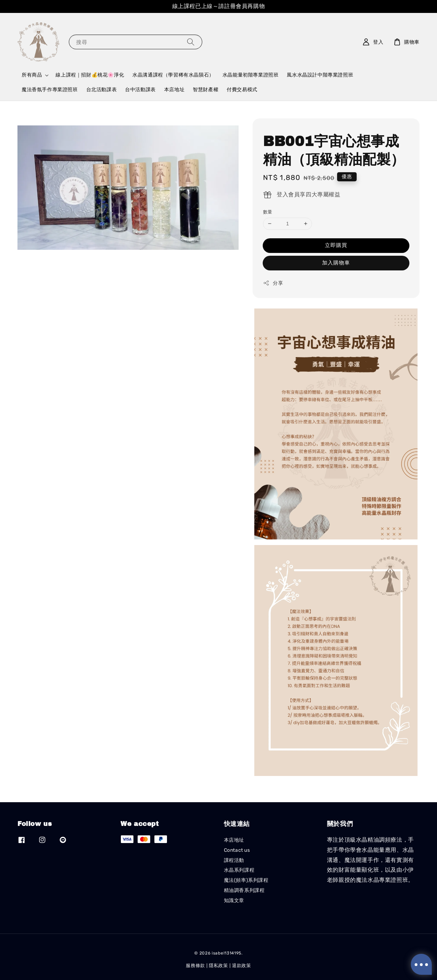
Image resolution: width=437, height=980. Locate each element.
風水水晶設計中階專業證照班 (320, 75)
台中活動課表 (140, 90)
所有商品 (32, 75)
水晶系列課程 (239, 870)
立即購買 (336, 245)
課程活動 (234, 860)
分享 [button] (273, 283)
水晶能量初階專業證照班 (251, 75)
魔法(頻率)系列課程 (246, 880)
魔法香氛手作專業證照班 (50, 90)
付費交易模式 (242, 90)
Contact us (237, 850)
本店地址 (174, 90)
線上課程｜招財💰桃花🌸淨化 (90, 75)
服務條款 (195, 966)
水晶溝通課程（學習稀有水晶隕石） (173, 75)
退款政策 (242, 966)
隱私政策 (218, 966)
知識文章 (234, 901)
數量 (268, 212)
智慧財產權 (206, 90)
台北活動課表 (102, 90)
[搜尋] (191, 42)
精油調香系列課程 (244, 890)
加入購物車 (336, 263)
